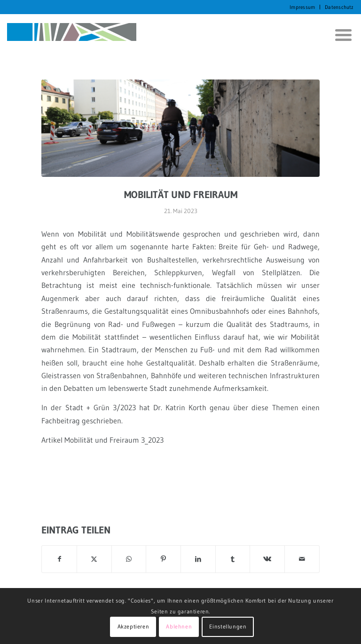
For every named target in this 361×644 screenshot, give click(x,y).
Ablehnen (179, 626)
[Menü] (340, 35)
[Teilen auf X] (94, 559)
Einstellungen (228, 626)
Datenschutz (339, 7)
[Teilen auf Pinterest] (163, 559)
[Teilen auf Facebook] (59, 559)
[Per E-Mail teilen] (302, 559)
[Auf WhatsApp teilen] (129, 559)
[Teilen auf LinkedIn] (198, 559)
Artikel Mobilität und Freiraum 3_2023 (102, 440)
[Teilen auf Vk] (267, 559)
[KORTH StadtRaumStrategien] (72, 35)
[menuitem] (302, 7)
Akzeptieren (133, 626)
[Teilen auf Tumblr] (233, 559)
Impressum (302, 7)
